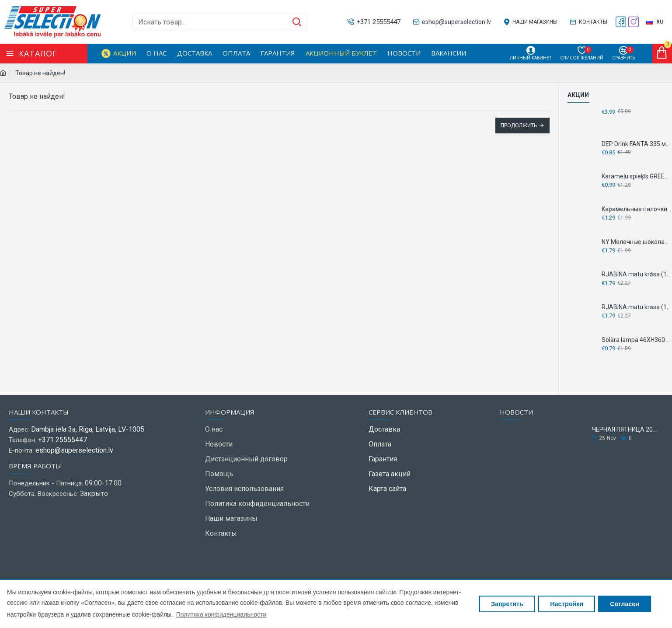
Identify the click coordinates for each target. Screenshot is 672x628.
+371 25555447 (63, 440)
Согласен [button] (625, 604)
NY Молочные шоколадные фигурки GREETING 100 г (637, 242)
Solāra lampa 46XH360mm (637, 340)
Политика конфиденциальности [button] (221, 614)
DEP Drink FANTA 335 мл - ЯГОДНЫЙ (637, 144)
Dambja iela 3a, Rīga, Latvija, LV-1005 (88, 429)
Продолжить (519, 126)
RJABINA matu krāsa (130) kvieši (637, 307)
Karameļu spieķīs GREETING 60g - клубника (637, 176)
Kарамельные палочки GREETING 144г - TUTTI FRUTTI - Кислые (637, 209)
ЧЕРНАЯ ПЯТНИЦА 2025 (625, 430)
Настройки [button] (567, 604)
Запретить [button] (507, 604)
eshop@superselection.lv (74, 450)
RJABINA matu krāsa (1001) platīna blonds (637, 274)
